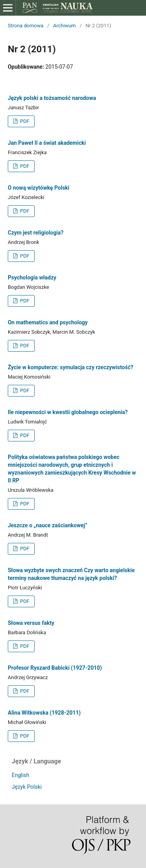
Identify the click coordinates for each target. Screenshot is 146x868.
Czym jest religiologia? (36, 233)
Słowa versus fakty (31, 623)
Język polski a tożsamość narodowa (52, 98)
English (20, 775)
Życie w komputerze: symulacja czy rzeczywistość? (70, 367)
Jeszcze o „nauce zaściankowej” (47, 525)
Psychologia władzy (32, 277)
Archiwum (64, 26)
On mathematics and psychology (48, 322)
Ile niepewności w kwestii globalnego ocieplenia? (68, 412)
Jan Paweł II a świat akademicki (47, 143)
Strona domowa (26, 26)
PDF (24, 121)
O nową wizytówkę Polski (39, 188)
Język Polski (27, 787)
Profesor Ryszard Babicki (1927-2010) (55, 668)
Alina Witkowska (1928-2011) (44, 713)
